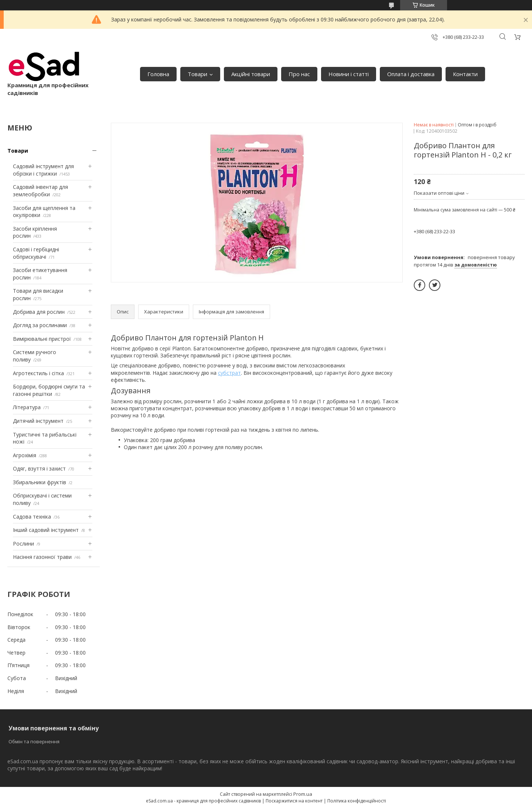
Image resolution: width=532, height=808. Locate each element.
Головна (158, 74)
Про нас (299, 74)
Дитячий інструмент (38, 421)
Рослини (23, 544)
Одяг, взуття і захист (39, 468)
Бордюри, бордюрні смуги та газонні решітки (49, 390)
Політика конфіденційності (357, 801)
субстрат (229, 373)
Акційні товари (251, 74)
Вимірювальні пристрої (42, 339)
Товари (197, 74)
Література (27, 407)
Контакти (465, 74)
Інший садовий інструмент (46, 530)
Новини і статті (349, 74)
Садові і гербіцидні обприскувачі (36, 253)
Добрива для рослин (39, 312)
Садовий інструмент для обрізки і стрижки (43, 170)
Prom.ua (303, 794)
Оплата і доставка (411, 74)
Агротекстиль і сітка (38, 373)
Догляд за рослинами (40, 325)
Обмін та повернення (34, 741)
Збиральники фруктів (40, 482)
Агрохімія (25, 455)
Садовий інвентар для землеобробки (40, 191)
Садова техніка (32, 517)
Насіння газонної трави (42, 557)
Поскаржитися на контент (294, 801)
